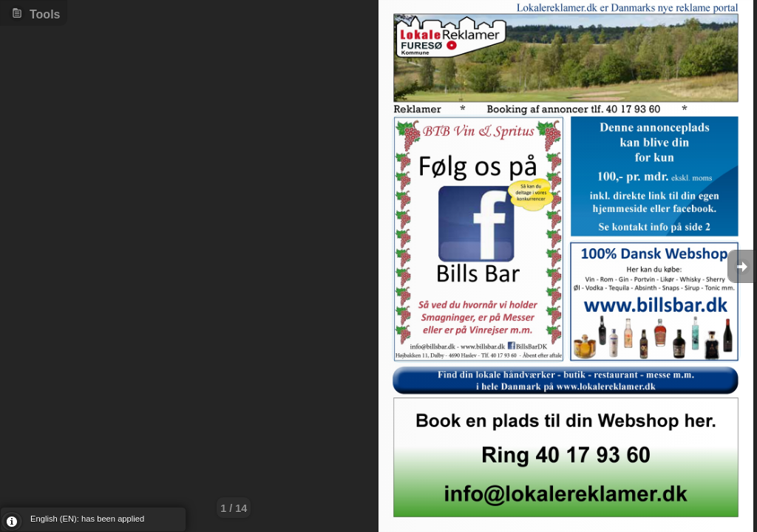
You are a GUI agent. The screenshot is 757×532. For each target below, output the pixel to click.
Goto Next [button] (742, 266)
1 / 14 (234, 508)
